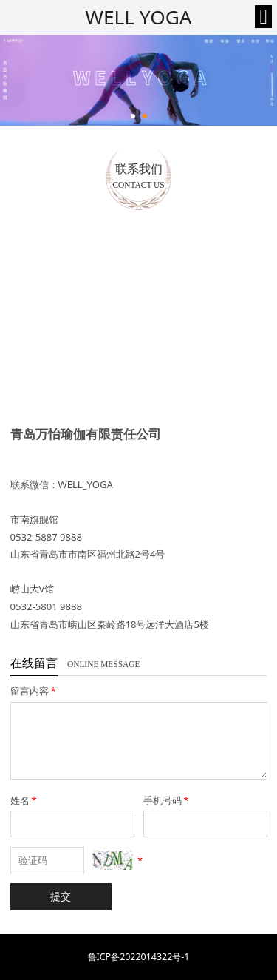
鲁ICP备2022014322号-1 (139, 957)
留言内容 (34, 691)
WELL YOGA (138, 17)
